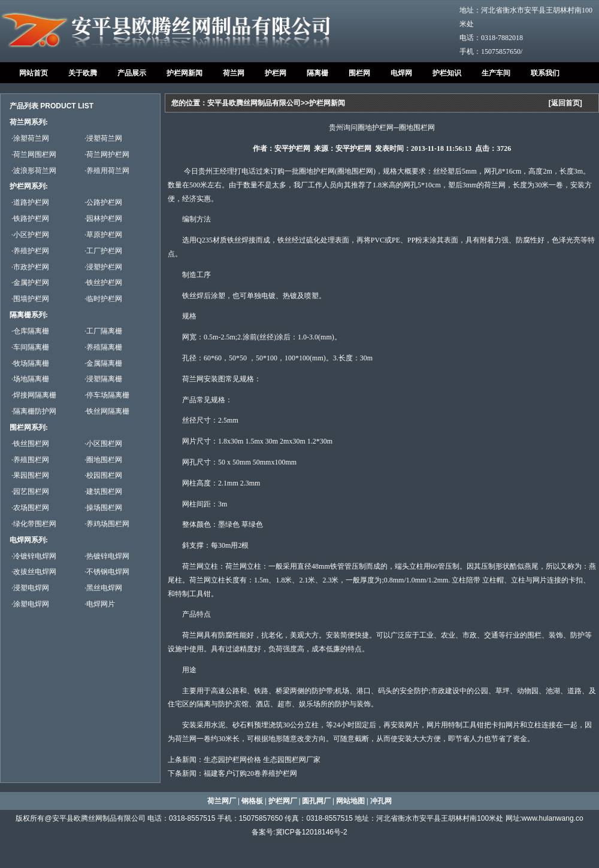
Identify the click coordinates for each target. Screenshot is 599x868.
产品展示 (132, 73)
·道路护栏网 (30, 202)
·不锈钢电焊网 (107, 572)
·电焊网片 (100, 604)
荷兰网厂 (222, 801)
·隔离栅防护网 (34, 411)
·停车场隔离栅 (107, 395)
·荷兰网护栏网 (107, 154)
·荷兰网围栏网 (34, 154)
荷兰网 (234, 73)
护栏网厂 (283, 801)
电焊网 (401, 73)
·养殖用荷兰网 (107, 171)
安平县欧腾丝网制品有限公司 (254, 103)
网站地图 (350, 801)
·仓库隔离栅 (30, 331)
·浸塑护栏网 (103, 267)
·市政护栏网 (30, 267)
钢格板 (252, 801)
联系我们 (545, 73)
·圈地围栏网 (103, 460)
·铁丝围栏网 (30, 444)
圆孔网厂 (316, 801)
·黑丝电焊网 (103, 588)
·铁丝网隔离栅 (107, 411)
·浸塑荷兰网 (103, 138)
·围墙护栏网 (30, 299)
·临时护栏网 (103, 299)
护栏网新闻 (184, 73)
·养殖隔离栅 (103, 347)
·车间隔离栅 (30, 347)
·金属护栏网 (30, 283)
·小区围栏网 (103, 444)
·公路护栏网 (103, 202)
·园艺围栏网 (30, 491)
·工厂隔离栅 (103, 331)
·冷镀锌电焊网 (34, 556)
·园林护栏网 (103, 218)
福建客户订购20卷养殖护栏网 (250, 773)
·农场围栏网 (30, 508)
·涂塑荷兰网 (30, 138)
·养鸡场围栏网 (107, 524)
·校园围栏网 (103, 475)
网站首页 (34, 73)
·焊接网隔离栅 (34, 395)
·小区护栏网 (30, 235)
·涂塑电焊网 (30, 604)
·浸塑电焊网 (30, 588)
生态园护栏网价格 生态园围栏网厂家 (262, 760)
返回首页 (565, 103)
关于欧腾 (83, 73)
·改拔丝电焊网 (34, 572)
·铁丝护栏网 (103, 283)
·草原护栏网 (103, 235)
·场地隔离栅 (30, 379)
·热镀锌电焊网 (107, 556)
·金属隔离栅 (103, 363)
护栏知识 (447, 73)
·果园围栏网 (30, 475)
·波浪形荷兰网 (34, 171)
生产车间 (496, 73)
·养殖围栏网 (30, 460)
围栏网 (359, 73)
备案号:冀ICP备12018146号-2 (299, 832)
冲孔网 (381, 801)
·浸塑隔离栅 (103, 379)
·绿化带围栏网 (34, 524)
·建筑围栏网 (103, 491)
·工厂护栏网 (103, 251)
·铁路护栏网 (30, 218)
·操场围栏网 (103, 508)
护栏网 (276, 73)
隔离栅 (317, 73)
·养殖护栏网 (30, 251)
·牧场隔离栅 (30, 363)
